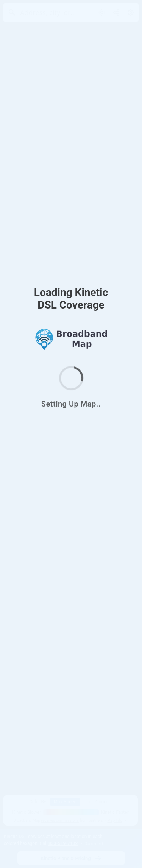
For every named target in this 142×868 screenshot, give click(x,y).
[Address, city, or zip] (48, 12)
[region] (71, 434)
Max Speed (65, 802)
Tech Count (96, 802)
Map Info (117, 820)
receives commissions (60, 820)
